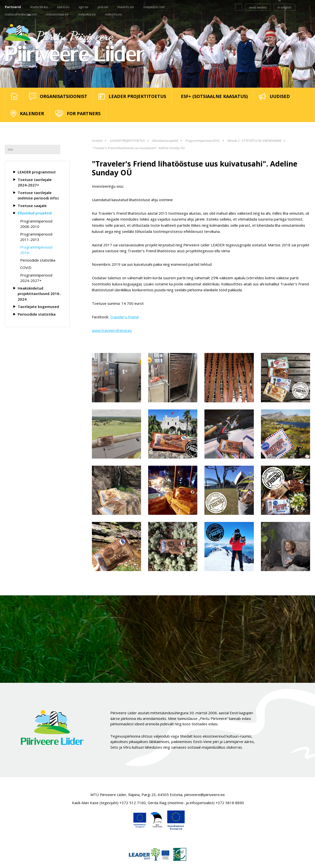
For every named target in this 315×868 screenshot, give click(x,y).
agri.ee (84, 7)
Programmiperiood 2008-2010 (36, 224)
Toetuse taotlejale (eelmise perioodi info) (38, 195)
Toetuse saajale (32, 206)
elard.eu (63, 7)
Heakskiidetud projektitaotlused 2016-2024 (39, 294)
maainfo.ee (126, 7)
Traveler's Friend (124, 317)
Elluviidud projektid (35, 213)
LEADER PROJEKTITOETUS (127, 141)
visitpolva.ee (87, 14)
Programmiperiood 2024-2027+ (36, 278)
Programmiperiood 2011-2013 (36, 237)
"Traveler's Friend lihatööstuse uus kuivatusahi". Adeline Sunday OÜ (138, 148)
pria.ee (103, 7)
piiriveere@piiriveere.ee (205, 795)
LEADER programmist (37, 172)
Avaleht (97, 141)
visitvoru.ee (114, 14)
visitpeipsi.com (154, 7)
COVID (26, 267)
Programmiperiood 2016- (36, 250)
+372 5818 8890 (230, 803)
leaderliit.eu (39, 7)
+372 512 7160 (133, 803)
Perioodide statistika (38, 260)
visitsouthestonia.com (21, 14)
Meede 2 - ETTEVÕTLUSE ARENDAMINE (254, 141)
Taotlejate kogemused (38, 307)
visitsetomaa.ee (57, 14)
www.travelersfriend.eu (112, 330)
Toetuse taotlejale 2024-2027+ (35, 182)
